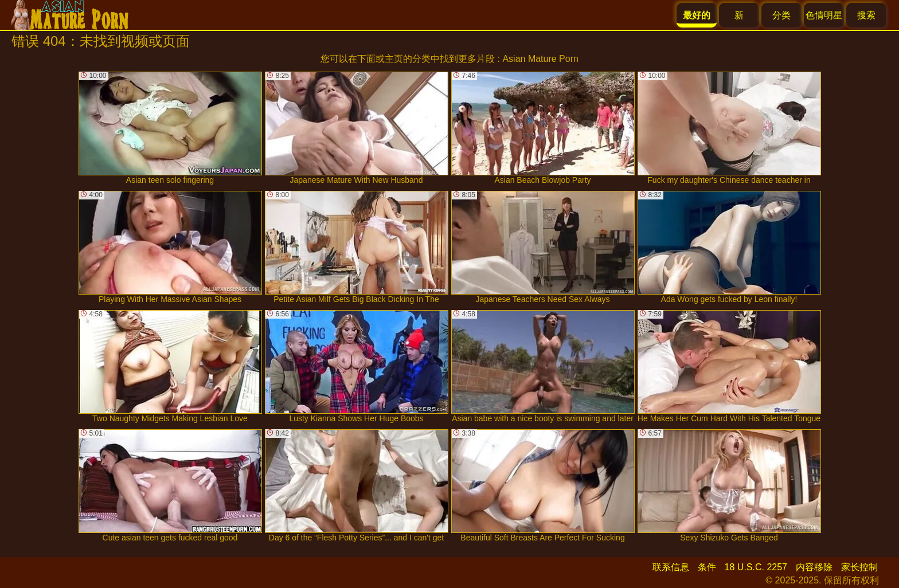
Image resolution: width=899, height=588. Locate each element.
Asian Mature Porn (540, 59)
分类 (781, 15)
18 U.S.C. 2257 (756, 567)
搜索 (866, 15)
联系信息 (671, 567)
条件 (707, 567)
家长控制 (859, 567)
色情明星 (824, 15)
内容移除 (814, 567)
